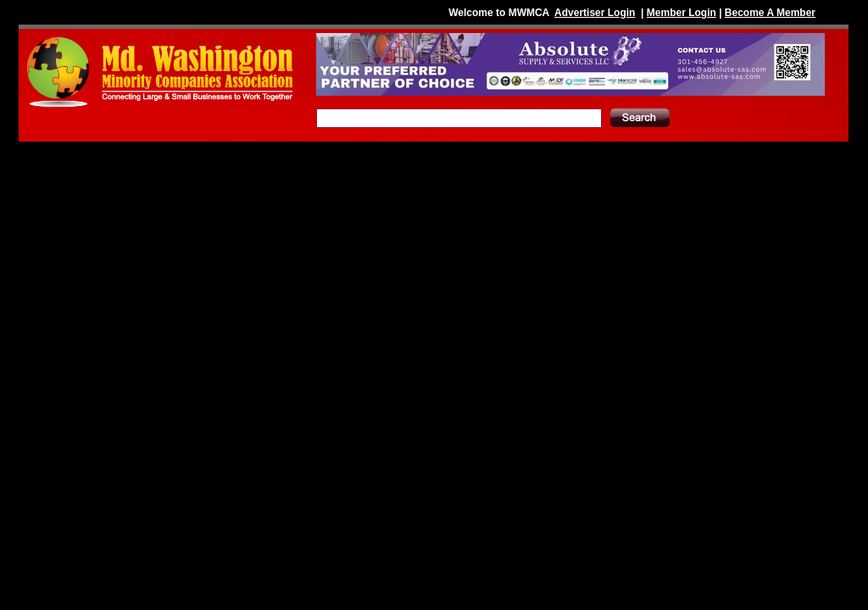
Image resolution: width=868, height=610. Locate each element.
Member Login (682, 13)
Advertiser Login (595, 13)
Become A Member (770, 13)
